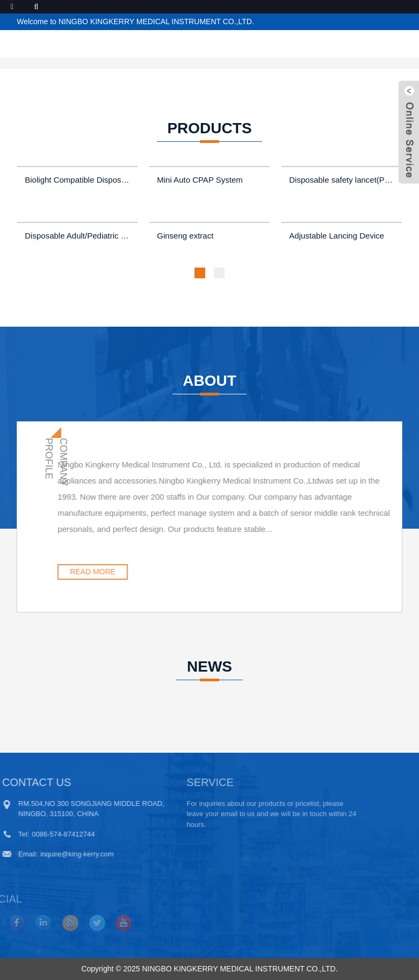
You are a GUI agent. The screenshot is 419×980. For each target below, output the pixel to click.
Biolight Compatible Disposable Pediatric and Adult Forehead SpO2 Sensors (78, 180)
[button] (200, 273)
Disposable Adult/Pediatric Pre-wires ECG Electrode (78, 236)
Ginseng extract (185, 236)
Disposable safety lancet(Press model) (343, 180)
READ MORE (135, 572)
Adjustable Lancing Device (337, 236)
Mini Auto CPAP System (200, 180)
